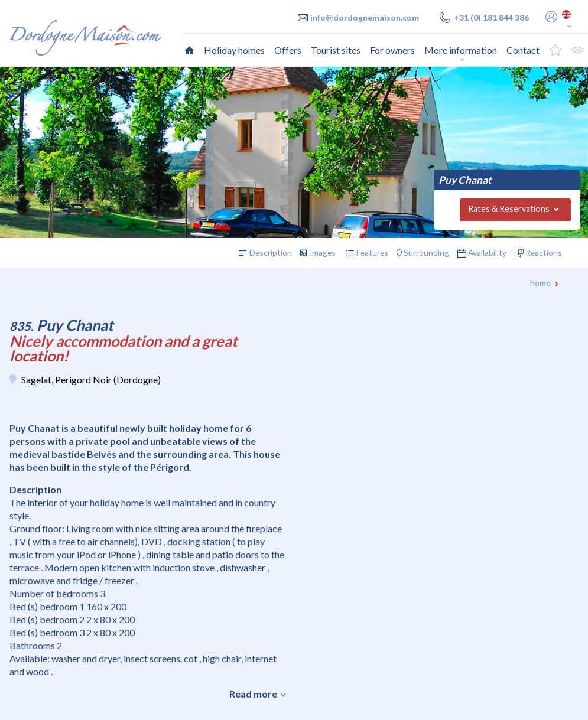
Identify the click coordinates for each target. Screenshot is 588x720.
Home (540, 283)
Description (271, 253)
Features (372, 253)
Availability (487, 253)
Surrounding (426, 253)
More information (461, 50)
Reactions (544, 253)
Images (323, 253)
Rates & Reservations (509, 209)
